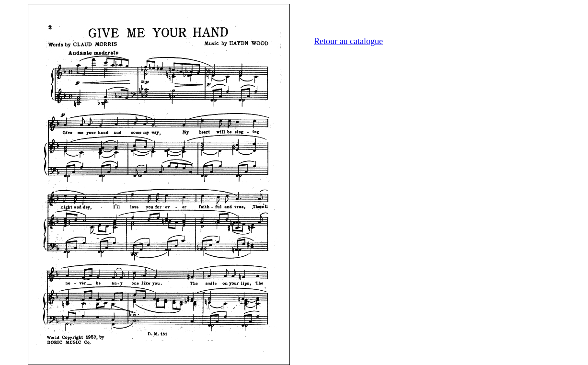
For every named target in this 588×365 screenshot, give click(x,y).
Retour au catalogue (348, 41)
